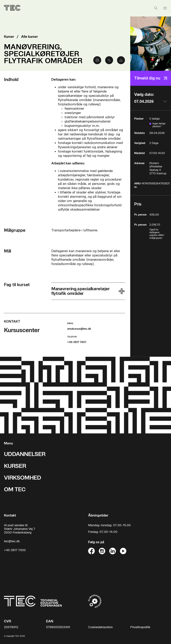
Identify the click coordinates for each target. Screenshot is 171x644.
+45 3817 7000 (15, 550)
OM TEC (15, 489)
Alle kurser (29, 37)
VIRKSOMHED (23, 478)
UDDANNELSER (25, 454)
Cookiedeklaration (100, 627)
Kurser (9, 37)
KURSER (15, 466)
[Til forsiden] (12, 8)
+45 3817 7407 (77, 342)
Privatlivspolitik (140, 627)
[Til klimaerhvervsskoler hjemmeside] (95, 601)
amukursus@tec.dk (79, 329)
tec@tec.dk (12, 541)
